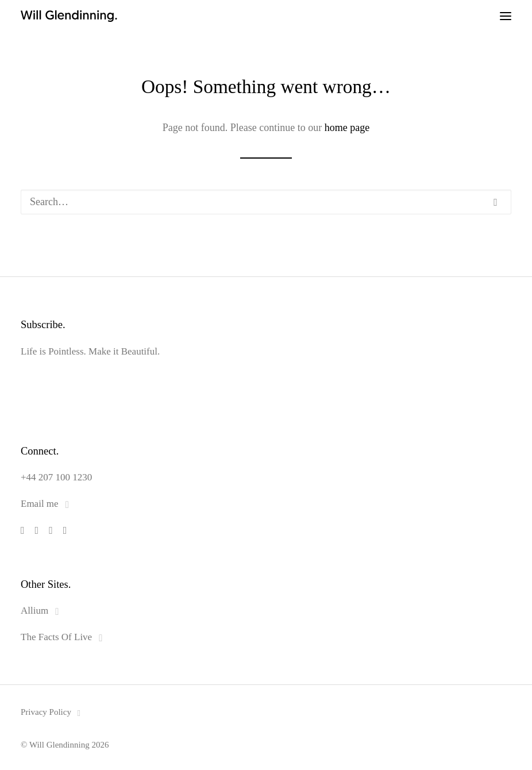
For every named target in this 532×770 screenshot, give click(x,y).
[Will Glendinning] (26, 16)
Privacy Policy (53, 712)
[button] (506, 16)
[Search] (266, 202)
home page (347, 128)
